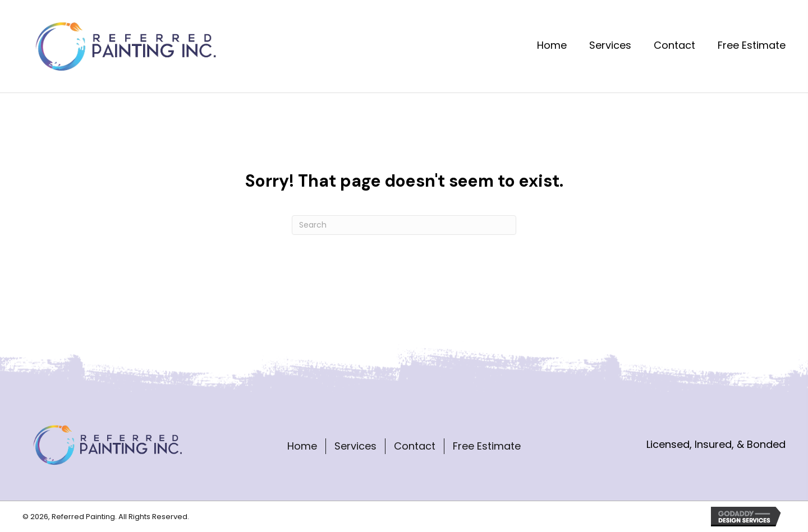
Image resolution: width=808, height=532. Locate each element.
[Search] (404, 225)
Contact (415, 446)
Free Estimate (487, 446)
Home (302, 446)
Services (355, 446)
